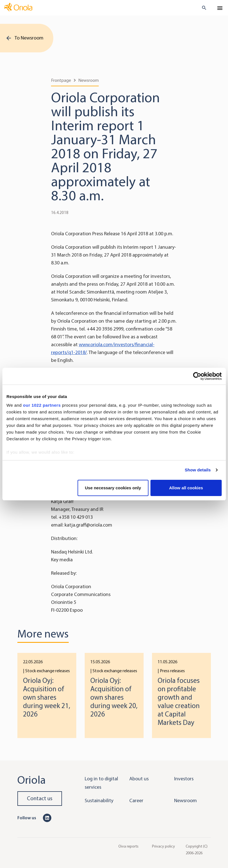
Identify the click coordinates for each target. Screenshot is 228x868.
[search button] (202, 8)
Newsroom (88, 80)
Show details (198, 470)
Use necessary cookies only (113, 488)
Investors (184, 779)
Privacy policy (163, 846)
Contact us (40, 798)
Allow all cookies (186, 488)
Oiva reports (128, 846)
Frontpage (61, 80)
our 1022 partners (42, 405)
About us (139, 779)
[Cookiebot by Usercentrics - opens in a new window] (197, 376)
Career (136, 800)
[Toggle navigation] (220, 8)
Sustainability (99, 800)
